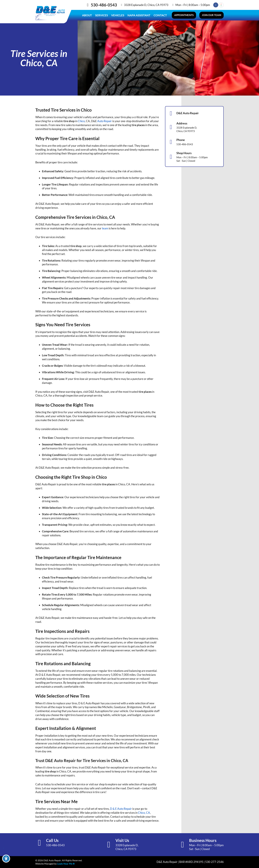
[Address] (171, 127)
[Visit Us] (109, 845)
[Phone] (171, 142)
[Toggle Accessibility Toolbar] (6, 859)
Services (102, 15)
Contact (160, 15)
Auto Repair (105, 121)
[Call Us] (39, 843)
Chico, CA (144, 813)
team (105, 228)
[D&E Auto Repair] (171, 113)
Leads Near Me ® (66, 864)
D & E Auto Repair (121, 809)
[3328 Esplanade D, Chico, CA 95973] (122, 5)
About (87, 15)
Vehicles (118, 15)
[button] (184, 15)
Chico (81, 121)
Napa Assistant (139, 15)
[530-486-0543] (88, 5)
